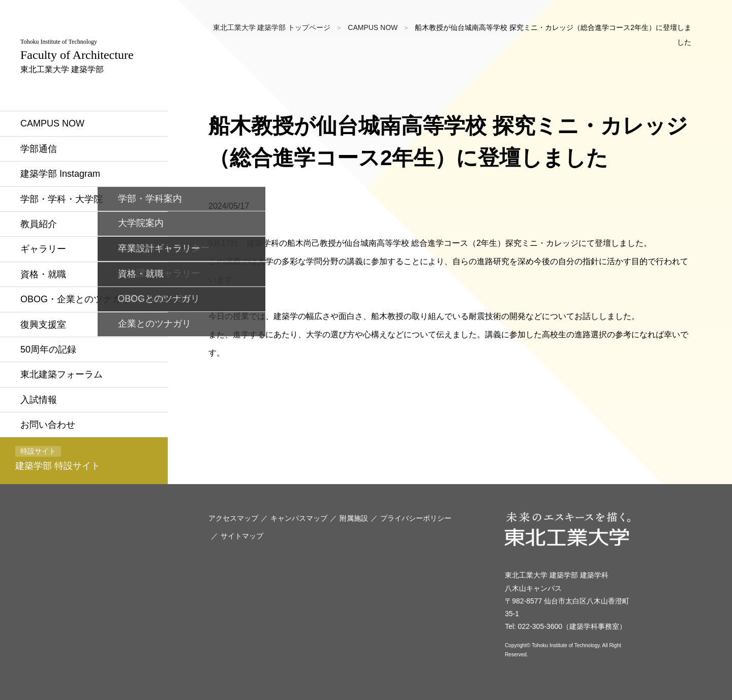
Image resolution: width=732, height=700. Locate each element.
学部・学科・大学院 (62, 199)
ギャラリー (43, 249)
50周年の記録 (48, 349)
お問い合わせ (48, 425)
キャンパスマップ (299, 518)
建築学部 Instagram (60, 174)
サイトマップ (242, 536)
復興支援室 (43, 325)
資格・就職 (43, 274)
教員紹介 (39, 224)
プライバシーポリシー (416, 518)
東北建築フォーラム (62, 374)
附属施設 (354, 518)
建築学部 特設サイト (58, 458)
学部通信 (39, 149)
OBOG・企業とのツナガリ (75, 299)
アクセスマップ (233, 518)
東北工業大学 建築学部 (77, 56)
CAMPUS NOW (52, 123)
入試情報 (39, 400)
